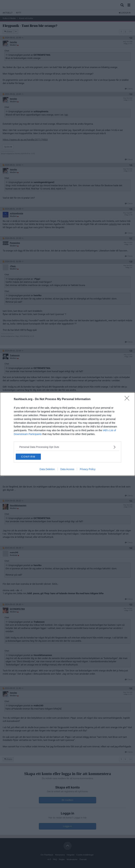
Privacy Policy (88, 469)
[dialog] (67, 434)
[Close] (128, 399)
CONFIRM (28, 457)
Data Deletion (47, 469)
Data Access (67, 469)
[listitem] (67, 447)
